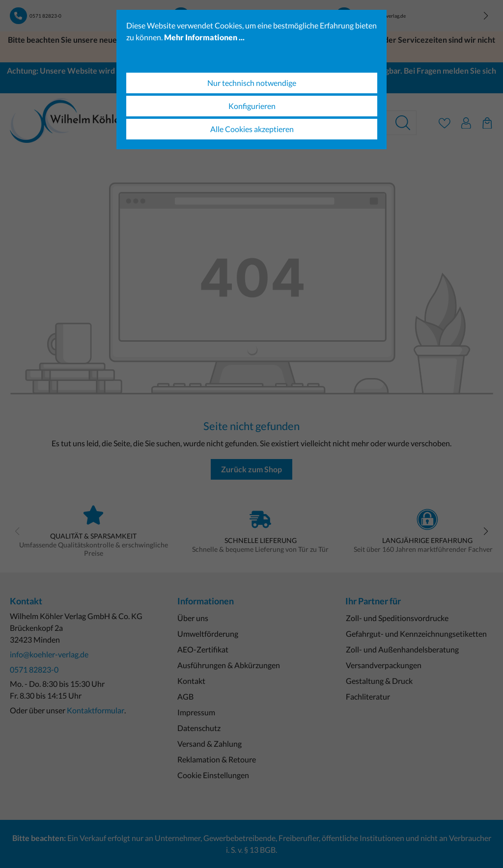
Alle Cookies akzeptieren (252, 129)
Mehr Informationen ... (204, 37)
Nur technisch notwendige (252, 83)
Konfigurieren (252, 106)
